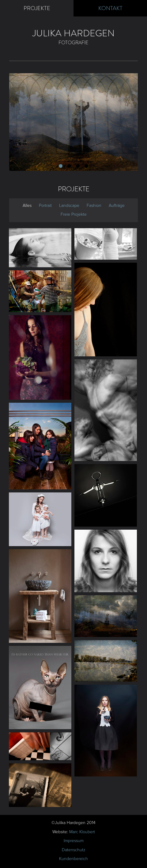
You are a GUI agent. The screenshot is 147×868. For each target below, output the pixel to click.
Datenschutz (74, 850)
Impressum (74, 841)
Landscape (69, 205)
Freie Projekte (74, 214)
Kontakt (110, 8)
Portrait (45, 205)
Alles (27, 205)
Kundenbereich (73, 859)
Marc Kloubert (82, 832)
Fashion (94, 205)
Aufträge (117, 205)
